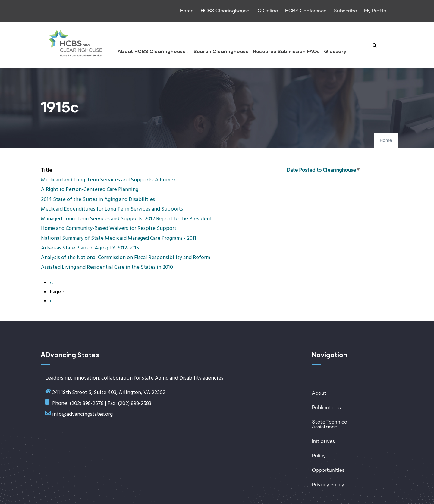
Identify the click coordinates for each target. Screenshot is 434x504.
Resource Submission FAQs (286, 51)
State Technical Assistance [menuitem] (330, 424)
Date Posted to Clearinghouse (324, 170)
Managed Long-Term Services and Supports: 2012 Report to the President (126, 219)
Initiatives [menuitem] (323, 441)
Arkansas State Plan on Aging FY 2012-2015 (90, 248)
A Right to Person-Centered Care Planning (90, 190)
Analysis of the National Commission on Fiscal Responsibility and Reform (126, 258)
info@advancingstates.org (82, 414)
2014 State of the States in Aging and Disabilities (98, 200)
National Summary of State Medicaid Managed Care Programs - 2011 (119, 238)
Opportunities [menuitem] (328, 470)
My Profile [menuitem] (375, 11)
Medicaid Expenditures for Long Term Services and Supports (112, 209)
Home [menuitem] (187, 11)
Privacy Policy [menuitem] (328, 485)
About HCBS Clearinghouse (153, 52)
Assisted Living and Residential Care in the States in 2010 (107, 267)
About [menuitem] (319, 393)
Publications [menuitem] (326, 408)
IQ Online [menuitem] (267, 11)
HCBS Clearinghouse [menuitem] (225, 11)
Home (386, 141)
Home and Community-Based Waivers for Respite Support (109, 229)
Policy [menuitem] (319, 456)
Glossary (335, 51)
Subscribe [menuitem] (345, 11)
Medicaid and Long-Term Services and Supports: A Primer (108, 180)
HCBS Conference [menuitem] (306, 11)
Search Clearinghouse (221, 51)
